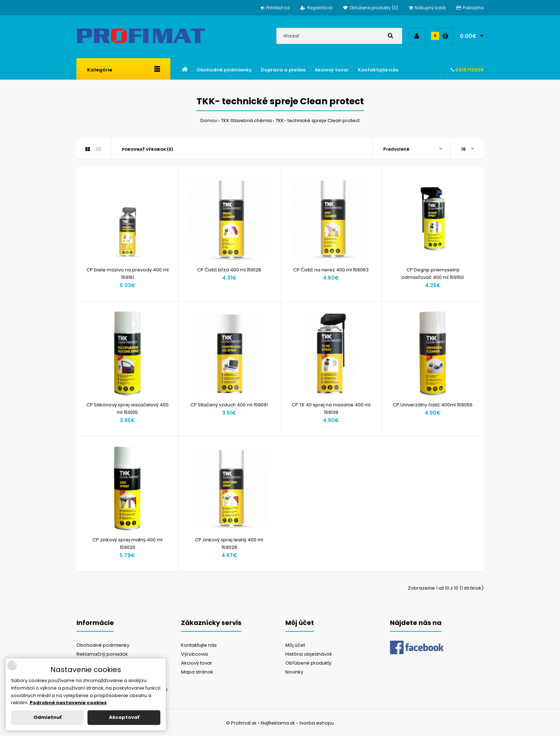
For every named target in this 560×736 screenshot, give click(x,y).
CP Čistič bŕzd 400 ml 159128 (229, 270)
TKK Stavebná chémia (246, 121)
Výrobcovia (194, 654)
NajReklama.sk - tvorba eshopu (297, 723)
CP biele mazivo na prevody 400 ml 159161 (127, 274)
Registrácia (316, 8)
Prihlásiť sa (275, 8)
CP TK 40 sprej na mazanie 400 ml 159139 (331, 409)
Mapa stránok (197, 672)
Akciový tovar (197, 663)
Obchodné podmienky (103, 645)
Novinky (294, 672)
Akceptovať (124, 717)
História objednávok (309, 654)
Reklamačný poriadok (102, 654)
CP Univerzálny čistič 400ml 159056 (433, 405)
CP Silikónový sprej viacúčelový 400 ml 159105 (127, 409)
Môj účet (295, 645)
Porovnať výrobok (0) (147, 149)
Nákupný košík (427, 8)
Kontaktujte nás (199, 645)
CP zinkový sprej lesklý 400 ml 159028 (229, 544)
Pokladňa (470, 8)
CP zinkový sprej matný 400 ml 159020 (127, 544)
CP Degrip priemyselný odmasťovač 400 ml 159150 (433, 274)
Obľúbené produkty (308, 663)
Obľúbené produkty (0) (371, 8)
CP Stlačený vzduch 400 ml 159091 (229, 405)
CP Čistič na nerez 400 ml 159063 (331, 270)
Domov (209, 121)
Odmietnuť (47, 717)
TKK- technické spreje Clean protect (318, 121)
